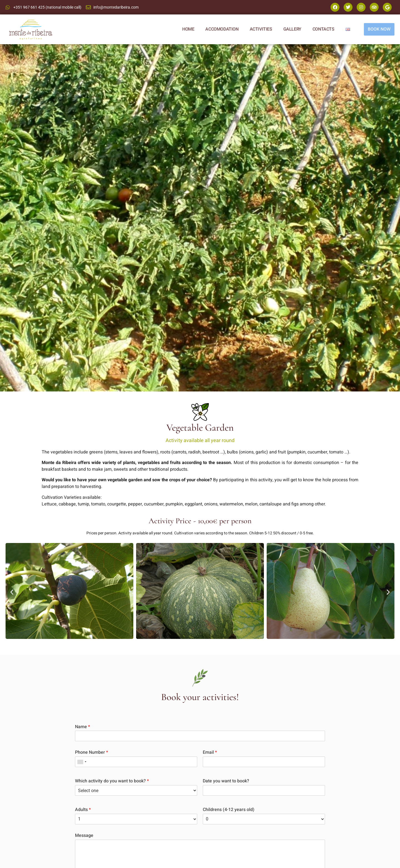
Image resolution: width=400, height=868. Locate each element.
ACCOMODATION (222, 29)
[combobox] (82, 762)
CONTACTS (323, 29)
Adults (83, 810)
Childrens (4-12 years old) (229, 810)
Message (84, 836)
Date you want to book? (226, 781)
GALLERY (292, 29)
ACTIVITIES (260, 29)
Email (210, 752)
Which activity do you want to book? (112, 781)
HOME (188, 29)
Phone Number (92, 752)
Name (82, 727)
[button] (12, 592)
